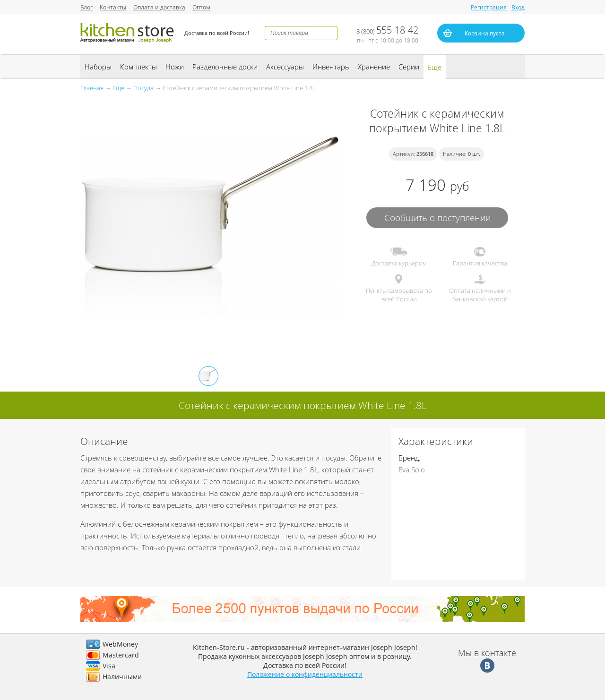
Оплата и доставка (159, 7)
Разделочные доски (225, 67)
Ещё (435, 67)
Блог (86, 7)
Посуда (143, 88)
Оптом (201, 7)
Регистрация (489, 7)
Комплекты (138, 67)
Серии (409, 67)
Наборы (98, 67)
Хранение (374, 67)
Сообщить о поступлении (437, 218)
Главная (92, 88)
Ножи (175, 67)
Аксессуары (285, 67)
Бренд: (410, 458)
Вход (518, 7)
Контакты (113, 7)
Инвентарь (331, 67)
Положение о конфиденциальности (305, 674)
